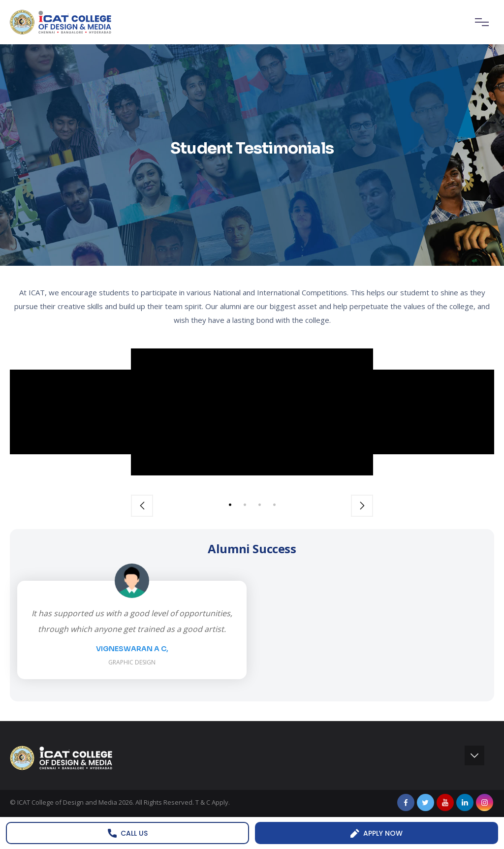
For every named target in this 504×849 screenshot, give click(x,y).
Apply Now (377, 833)
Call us (128, 833)
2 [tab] (245, 504)
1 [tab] (230, 504)
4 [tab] (274, 504)
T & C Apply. (213, 802)
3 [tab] (259, 504)
